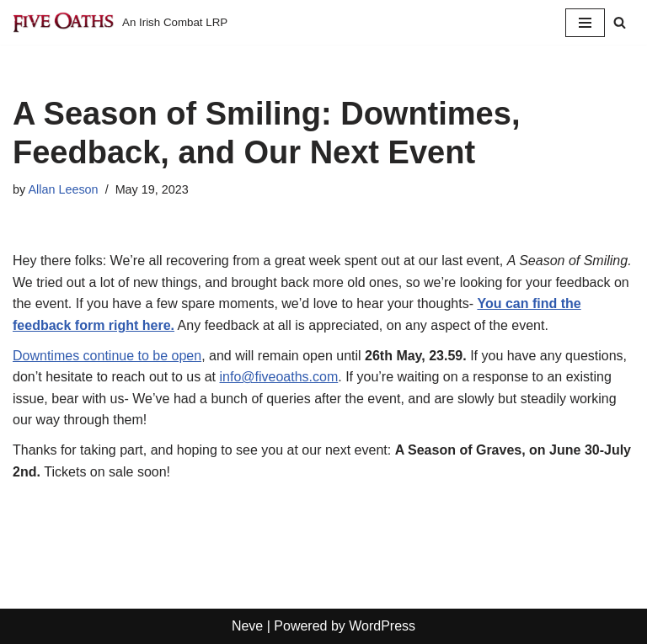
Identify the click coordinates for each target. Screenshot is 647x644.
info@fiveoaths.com (279, 377)
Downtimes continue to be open (107, 356)
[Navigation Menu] (585, 23)
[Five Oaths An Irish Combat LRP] (120, 22)
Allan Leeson (63, 189)
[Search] (620, 22)
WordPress (382, 626)
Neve (247, 626)
